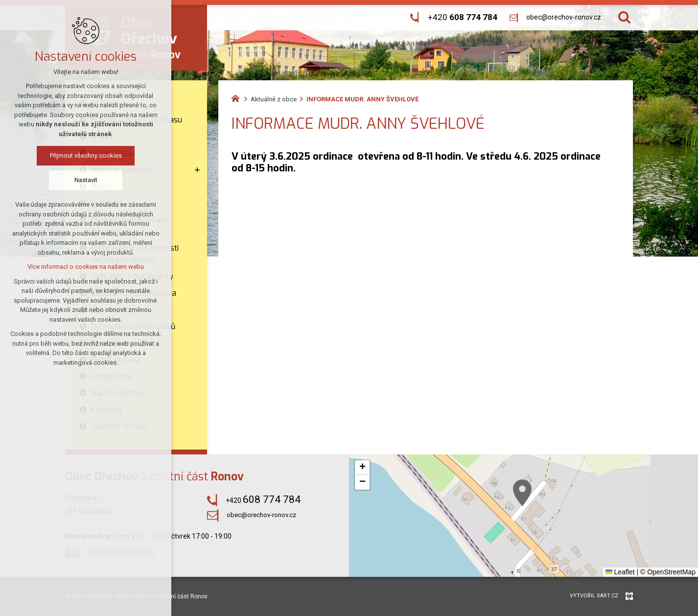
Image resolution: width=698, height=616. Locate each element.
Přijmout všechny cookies (86, 155)
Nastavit (86, 180)
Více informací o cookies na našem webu (86, 267)
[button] (522, 493)
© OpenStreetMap (668, 572)
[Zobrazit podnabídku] (197, 170)
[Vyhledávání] (624, 17)
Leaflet (620, 572)
